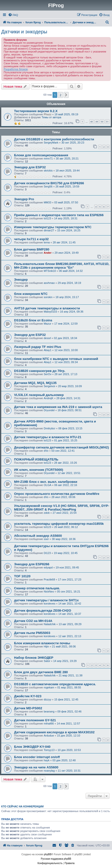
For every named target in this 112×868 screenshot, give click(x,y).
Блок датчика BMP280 (32, 249)
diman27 (49, 230)
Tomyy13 (49, 750)
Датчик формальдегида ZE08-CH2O (43, 611)
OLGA (47, 485)
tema (47, 242)
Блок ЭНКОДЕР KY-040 (32, 747)
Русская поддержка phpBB (56, 859)
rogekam (49, 687)
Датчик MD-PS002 (28, 708)
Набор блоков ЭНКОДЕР (34, 658)
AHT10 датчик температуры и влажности (47, 308)
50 (102, 122)
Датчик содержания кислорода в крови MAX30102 (54, 732)
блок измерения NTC (31, 294)
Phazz (47, 114)
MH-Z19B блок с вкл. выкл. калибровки (46, 482)
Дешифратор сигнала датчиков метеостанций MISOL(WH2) (61, 447)
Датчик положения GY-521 (35, 720)
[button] (66, 95)
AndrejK (48, 398)
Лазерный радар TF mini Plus (38, 347)
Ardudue (49, 736)
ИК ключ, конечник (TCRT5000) (39, 470)
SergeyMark (51, 143)
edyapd (48, 567)
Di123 (47, 553)
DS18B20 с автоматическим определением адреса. (55, 684)
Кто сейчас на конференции (22, 806)
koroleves (49, 604)
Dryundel (49, 410)
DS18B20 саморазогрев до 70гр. (40, 371)
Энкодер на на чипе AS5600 (36, 767)
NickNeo (49, 592)
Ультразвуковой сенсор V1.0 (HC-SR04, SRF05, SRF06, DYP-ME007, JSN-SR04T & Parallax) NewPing (62, 508)
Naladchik (50, 624)
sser (46, 539)
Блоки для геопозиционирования (41, 155)
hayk (47, 760)
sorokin (48, 297)
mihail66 (49, 723)
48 (92, 122)
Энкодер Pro (24, 199)
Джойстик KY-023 (28, 696)
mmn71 (48, 158)
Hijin (46, 646)
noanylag (49, 771)
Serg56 (48, 186)
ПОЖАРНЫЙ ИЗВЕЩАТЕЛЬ (36, 459)
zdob (47, 513)
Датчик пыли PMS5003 (32, 633)
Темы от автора (51, 117)
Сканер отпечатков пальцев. (37, 588)
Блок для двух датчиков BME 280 (41, 672)
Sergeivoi (49, 386)
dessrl (47, 338)
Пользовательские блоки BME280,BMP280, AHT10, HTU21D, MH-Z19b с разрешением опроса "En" (62, 266)
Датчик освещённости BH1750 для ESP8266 (49, 183)
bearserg (49, 711)
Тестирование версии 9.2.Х (36, 111)
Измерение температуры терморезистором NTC (53, 227)
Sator (47, 661)
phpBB (48, 854)
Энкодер (21, 280)
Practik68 (49, 579)
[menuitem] (13, 15)
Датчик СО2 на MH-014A (33, 621)
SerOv (47, 374)
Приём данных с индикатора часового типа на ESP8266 (59, 215)
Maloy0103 (50, 312)
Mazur (47, 324)
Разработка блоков (16, 69)
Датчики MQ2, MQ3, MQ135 (35, 383)
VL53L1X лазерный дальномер (39, 395)
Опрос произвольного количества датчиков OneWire (57, 494)
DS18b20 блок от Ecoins (33, 320)
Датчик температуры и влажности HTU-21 (48, 437)
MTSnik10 (50, 271)
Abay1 (47, 350)
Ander (48, 253)
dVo (46, 451)
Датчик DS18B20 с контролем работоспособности (54, 139)
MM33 (47, 202)
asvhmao (49, 283)
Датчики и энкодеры (24, 32)
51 (107, 122)
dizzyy (47, 699)
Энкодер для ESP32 (30, 167)
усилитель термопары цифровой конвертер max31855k (59, 524)
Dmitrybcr (49, 428)
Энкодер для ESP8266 (32, 564)
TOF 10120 (22, 576)
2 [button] (60, 95)
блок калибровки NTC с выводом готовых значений (56, 359)
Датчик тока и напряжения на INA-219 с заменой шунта (58, 407)
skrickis (48, 171)
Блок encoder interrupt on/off (37, 757)
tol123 (47, 218)
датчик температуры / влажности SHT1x (46, 600)
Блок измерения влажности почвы (42, 643)
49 (97, 122)
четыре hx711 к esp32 (31, 239)
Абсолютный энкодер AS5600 (38, 536)
